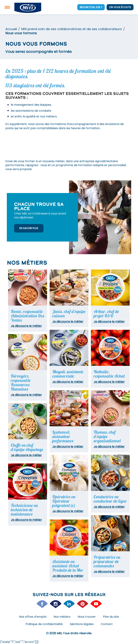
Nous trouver (87, 617)
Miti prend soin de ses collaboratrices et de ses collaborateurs (72, 29)
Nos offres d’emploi (33, 617)
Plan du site (111, 617)
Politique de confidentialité (44, 624)
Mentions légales (82, 624)
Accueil (11, 29)
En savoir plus (29, 228)
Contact (107, 624)
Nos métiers (62, 617)
